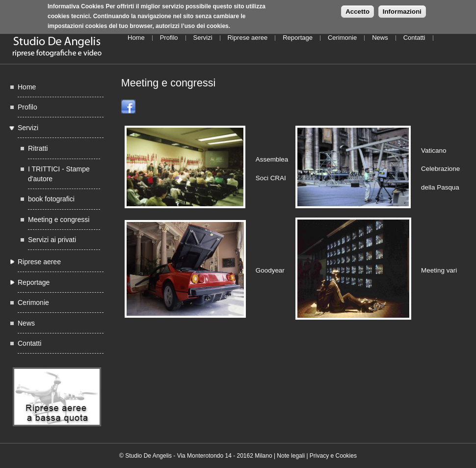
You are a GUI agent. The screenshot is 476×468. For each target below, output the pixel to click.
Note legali (291, 456)
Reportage (298, 38)
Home (136, 38)
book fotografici (51, 199)
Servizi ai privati (52, 240)
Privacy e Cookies (333, 456)
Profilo (169, 38)
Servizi (203, 38)
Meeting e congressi (59, 220)
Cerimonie (342, 38)
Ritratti (38, 148)
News (380, 38)
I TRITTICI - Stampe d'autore (59, 174)
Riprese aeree (248, 38)
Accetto (357, 9)
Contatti (414, 38)
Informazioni (402, 9)
